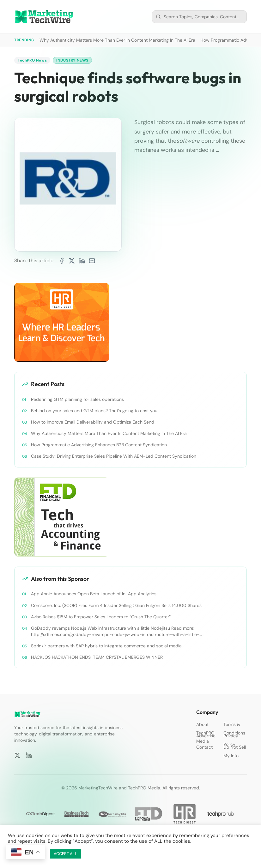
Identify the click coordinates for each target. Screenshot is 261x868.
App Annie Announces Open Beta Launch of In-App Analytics (94, 594)
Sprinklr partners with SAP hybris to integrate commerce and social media (106, 646)
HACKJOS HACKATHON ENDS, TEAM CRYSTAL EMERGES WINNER (97, 657)
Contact (204, 747)
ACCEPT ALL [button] (65, 854)
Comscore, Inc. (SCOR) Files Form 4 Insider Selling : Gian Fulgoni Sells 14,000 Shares (116, 605)
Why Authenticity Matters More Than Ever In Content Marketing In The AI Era (117, 40)
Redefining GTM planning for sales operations (77, 399)
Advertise (206, 736)
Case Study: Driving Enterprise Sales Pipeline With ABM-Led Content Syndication (114, 456)
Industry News (72, 60)
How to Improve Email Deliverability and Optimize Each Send (93, 422)
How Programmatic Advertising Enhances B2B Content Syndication (99, 445)
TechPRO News (32, 60)
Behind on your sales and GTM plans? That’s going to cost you (94, 411)
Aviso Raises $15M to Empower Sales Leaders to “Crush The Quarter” (101, 617)
